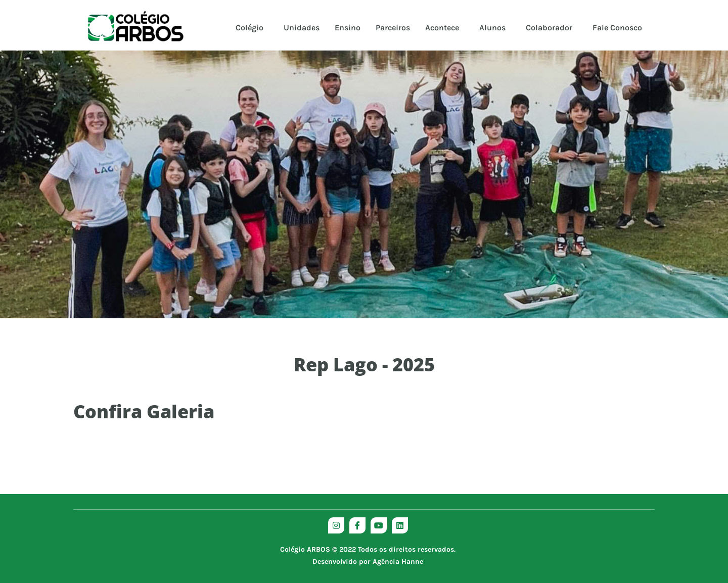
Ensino (348, 28)
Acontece (442, 28)
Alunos (492, 28)
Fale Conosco (617, 28)
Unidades (302, 28)
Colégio (249, 28)
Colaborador (549, 28)
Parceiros (393, 28)
